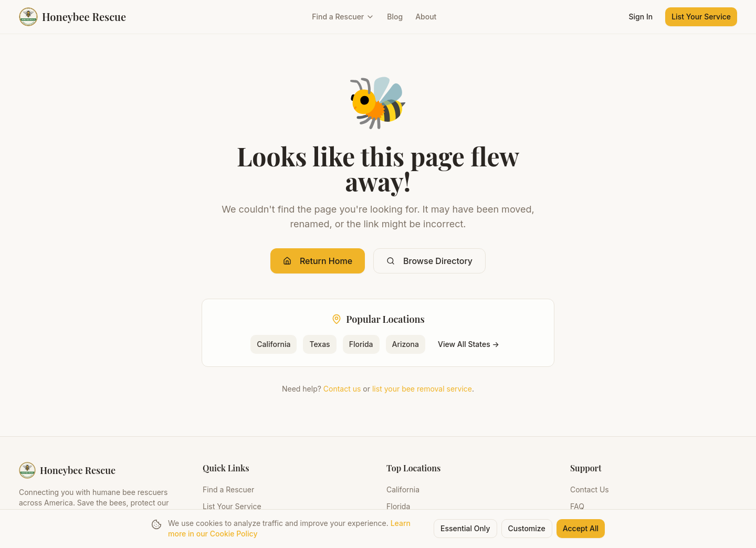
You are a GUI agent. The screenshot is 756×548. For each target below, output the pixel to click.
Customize (527, 529)
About (426, 17)
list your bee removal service (422, 389)
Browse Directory (429, 261)
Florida (361, 344)
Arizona (406, 344)
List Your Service (701, 17)
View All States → (469, 344)
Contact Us (590, 489)
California (274, 344)
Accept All (581, 529)
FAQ (577, 506)
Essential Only (465, 529)
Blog (395, 17)
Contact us (342, 389)
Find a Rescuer (343, 17)
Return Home (318, 261)
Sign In (641, 17)
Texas (319, 344)
